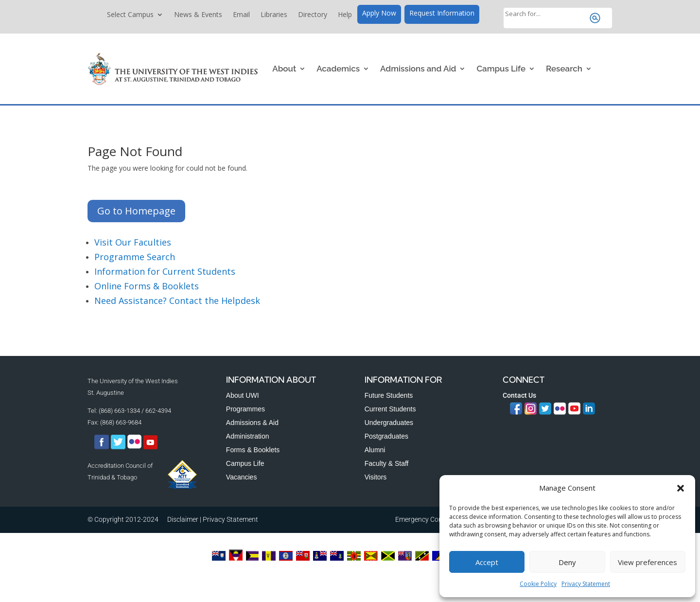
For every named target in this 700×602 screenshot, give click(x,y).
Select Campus (130, 15)
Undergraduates (389, 423)
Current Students (390, 409)
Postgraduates (386, 436)
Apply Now (379, 14)
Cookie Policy (538, 584)
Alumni (375, 450)
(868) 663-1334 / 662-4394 (135, 411)
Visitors (376, 477)
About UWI (243, 395)
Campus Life (501, 69)
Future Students (389, 395)
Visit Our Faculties (133, 242)
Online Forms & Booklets (147, 286)
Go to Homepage (136, 211)
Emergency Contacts (427, 519)
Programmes (245, 409)
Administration (248, 436)
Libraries (274, 15)
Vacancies (242, 477)
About (284, 69)
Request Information (442, 14)
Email (241, 15)
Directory (313, 15)
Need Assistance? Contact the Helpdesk (177, 301)
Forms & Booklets (253, 450)
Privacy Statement (586, 584)
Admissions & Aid (252, 423)
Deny (567, 562)
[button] (681, 488)
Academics (338, 69)
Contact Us (519, 395)
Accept (487, 562)
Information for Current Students (165, 271)
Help (345, 15)
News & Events (198, 15)
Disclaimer (183, 519)
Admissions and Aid (418, 69)
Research (564, 69)
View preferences (647, 562)
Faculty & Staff (387, 463)
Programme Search (135, 257)
